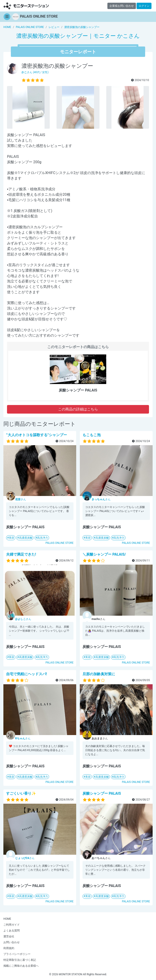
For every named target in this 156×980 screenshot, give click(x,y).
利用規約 (9, 948)
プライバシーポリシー (17, 954)
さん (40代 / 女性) (35, 72)
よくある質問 (12, 931)
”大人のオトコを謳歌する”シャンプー (37, 435)
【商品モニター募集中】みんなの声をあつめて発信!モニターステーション (26, 6)
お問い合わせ (12, 942)
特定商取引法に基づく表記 (20, 960)
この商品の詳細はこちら (78, 409)
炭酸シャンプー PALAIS (102, 793)
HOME (7, 919)
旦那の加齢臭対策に (99, 674)
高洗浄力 (43, 538)
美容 (12, 538)
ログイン (144, 6)
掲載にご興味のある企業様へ (21, 966)
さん (21, 499)
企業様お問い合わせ (122, 6)
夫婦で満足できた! (21, 554)
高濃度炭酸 (26, 538)
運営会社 (9, 936)
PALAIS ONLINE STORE (59, 543)
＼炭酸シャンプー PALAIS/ (104, 554)
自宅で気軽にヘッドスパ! (26, 674)
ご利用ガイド (12, 925)
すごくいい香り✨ (21, 793)
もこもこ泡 (92, 435)
